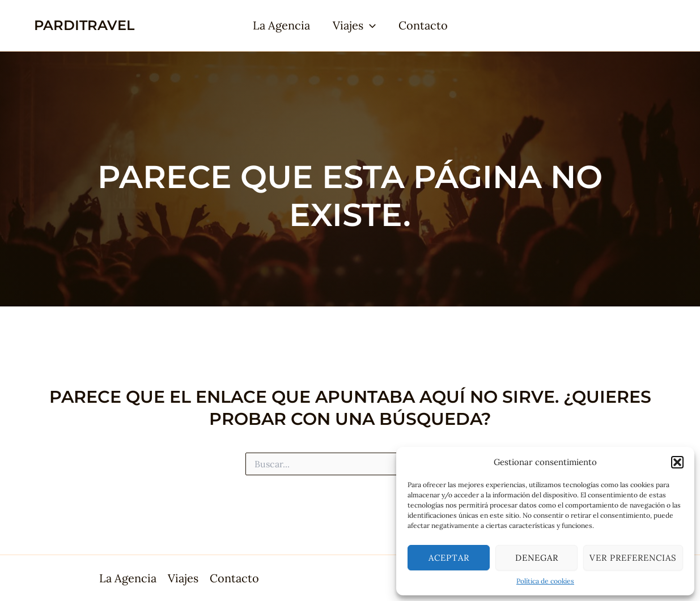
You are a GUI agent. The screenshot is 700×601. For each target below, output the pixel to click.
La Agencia (281, 25)
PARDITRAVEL (84, 25)
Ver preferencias (633, 558)
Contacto (423, 25)
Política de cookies (545, 581)
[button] (677, 462)
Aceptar (449, 558)
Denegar (537, 558)
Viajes (354, 25)
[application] (370, 25)
